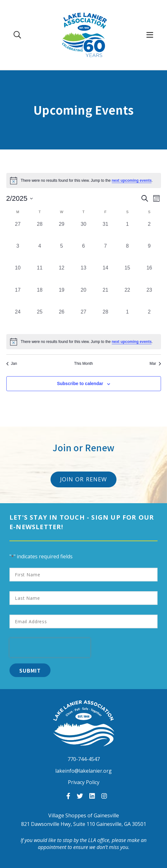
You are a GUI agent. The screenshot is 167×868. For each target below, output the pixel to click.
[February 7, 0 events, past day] (105, 253)
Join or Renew (83, 479)
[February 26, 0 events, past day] (61, 319)
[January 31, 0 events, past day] (105, 231)
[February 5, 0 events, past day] (61, 253)
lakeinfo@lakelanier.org (83, 771)
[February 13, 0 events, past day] (83, 275)
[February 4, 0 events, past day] (40, 253)
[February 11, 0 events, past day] (40, 275)
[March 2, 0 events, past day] (149, 319)
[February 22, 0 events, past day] (127, 297)
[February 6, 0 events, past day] (83, 253)
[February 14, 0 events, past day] (105, 275)
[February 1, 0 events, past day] (127, 231)
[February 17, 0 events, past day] (18, 297)
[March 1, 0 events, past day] (127, 319)
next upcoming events (132, 181)
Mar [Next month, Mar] (155, 364)
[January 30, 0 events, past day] (83, 231)
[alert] (84, 342)
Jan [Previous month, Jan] (12, 364)
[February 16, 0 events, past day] (149, 275)
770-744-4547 (84, 759)
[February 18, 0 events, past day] (40, 297)
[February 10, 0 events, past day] (18, 275)
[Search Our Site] (17, 35)
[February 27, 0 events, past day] (83, 319)
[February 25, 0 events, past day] (40, 319)
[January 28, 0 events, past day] (40, 231)
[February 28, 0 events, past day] (105, 319)
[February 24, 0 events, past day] (18, 319)
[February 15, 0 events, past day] (127, 275)
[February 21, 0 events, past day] (105, 297)
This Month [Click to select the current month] (83, 364)
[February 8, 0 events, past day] (127, 253)
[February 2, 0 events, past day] (149, 231)
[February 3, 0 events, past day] (18, 253)
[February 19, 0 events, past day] (61, 297)
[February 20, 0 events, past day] (83, 297)
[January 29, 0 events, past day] (61, 231)
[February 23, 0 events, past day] (149, 297)
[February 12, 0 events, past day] (61, 275)
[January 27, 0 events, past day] (18, 231)
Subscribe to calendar (80, 383)
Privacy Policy (84, 782)
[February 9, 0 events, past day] (149, 253)
